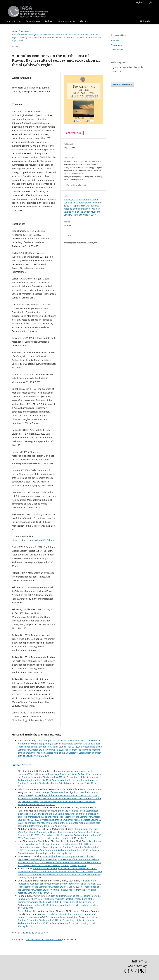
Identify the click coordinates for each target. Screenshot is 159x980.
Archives (49, 21)
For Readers (116, 40)
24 (36, 933)
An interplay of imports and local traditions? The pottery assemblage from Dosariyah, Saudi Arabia (55, 773)
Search (145, 21)
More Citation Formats (76, 185)
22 (30, 933)
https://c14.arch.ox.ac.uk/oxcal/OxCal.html (33, 540)
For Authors (116, 45)
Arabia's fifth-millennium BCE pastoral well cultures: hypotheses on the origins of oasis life (56, 858)
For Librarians (117, 50)
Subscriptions (33, 21)
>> (47, 933)
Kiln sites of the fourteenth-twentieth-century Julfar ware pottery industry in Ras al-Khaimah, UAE (59, 882)
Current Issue (14, 21)
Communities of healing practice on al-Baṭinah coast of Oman (65, 868)
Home (15, 31)
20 (24, 933)
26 (42, 933)
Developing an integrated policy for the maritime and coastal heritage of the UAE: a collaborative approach (59, 844)
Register (139, 2)
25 (39, 933)
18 (18, 933)
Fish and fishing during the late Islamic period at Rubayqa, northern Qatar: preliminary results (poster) (60, 897)
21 (27, 933)
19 (21, 933)
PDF (73, 133)
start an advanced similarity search (44, 939)
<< (13, 933)
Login (149, 2)
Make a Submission (122, 85)
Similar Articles (21, 765)
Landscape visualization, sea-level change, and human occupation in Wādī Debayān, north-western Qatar (57, 916)
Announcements (67, 21)
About (83, 21)
